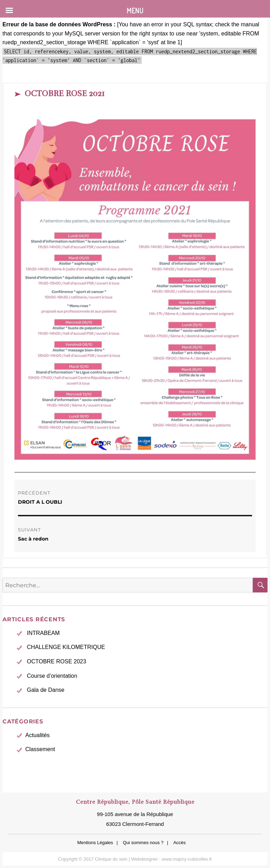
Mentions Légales (95, 843)
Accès (179, 843)
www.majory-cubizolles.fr (187, 859)
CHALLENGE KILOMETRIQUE (66, 647)
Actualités (37, 735)
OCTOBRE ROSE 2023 (56, 661)
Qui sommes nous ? (143, 843)
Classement (40, 749)
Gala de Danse (46, 690)
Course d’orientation (52, 676)
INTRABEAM (43, 633)
